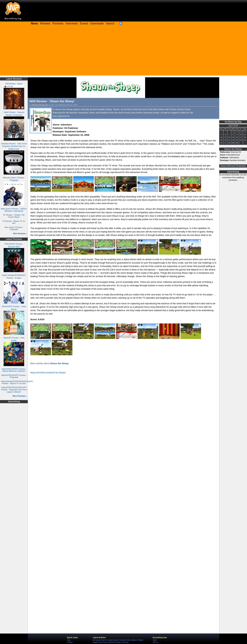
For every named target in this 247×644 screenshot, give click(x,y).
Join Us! (155, 642)
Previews (58, 23)
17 (241, 137)
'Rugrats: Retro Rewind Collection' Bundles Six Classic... (111, 642)
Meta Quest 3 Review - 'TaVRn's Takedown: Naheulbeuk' (14, 210)
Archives (70, 642)
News (69, 640)
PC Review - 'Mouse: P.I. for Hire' (14, 222)
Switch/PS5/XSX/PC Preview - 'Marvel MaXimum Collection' (14, 370)
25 (245, 140)
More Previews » (20, 396)
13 (225, 137)
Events (84, 23)
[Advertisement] (123, 52)
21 (229, 140)
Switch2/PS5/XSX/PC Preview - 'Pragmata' (14, 376)
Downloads (97, 23)
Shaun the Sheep (233, 149)
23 (237, 140)
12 (221, 137)
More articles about (49, 363)
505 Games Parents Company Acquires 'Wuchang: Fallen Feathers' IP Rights (118, 640)
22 (233, 140)
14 (229, 137)
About (155, 640)
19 (221, 140)
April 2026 (233, 126)
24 (241, 140)
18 (245, 137)
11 (245, 135)
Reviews (45, 23)
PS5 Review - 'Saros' (14, 84)
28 (229, 143)
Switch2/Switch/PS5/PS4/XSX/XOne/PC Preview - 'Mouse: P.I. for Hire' (17, 382)
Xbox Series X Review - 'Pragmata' (14, 228)
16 (237, 137)
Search (110, 23)
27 (225, 143)
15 (233, 137)
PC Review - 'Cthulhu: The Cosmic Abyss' (14, 216)
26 (221, 143)
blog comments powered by (48, 373)
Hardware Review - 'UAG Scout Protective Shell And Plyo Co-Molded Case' (14, 146)
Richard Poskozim (40, 105)
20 (225, 140)
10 (241, 135)
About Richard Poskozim (233, 166)
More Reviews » (20, 233)
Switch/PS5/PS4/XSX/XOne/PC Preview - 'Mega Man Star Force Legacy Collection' (14, 390)
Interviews (72, 23)
